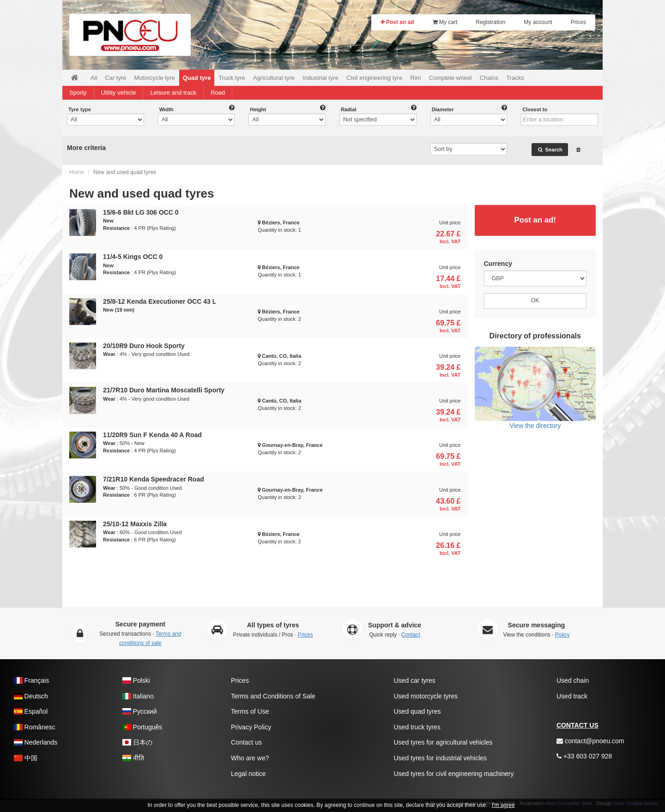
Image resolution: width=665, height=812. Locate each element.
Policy (562, 635)
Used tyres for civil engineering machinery (454, 774)
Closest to (535, 109)
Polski (136, 680)
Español (31, 711)
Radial (349, 109)
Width (166, 109)
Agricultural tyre (274, 78)
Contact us (246, 742)
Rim (415, 78)
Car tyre (115, 78)
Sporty (78, 93)
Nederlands (36, 742)
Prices (578, 22)
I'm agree (503, 805)
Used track (572, 696)
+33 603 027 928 (584, 756)
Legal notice (248, 774)
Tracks (515, 78)
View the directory (535, 388)
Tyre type (80, 109)
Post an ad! (535, 220)
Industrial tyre (320, 78)
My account (538, 22)
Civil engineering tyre (374, 78)
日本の (137, 742)
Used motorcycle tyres (426, 696)
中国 (26, 758)
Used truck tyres (417, 727)
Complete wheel (450, 78)
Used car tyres (415, 680)
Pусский (140, 711)
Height (258, 109)
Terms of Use (250, 711)
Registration (490, 22)
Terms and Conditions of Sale (273, 696)
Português (142, 727)
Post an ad (397, 22)
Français (31, 680)
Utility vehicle (119, 93)
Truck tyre (232, 78)
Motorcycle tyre (155, 78)
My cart (445, 22)
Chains (489, 78)
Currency (498, 264)
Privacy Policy (251, 727)
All (94, 78)
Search (550, 150)
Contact (411, 635)
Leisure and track (173, 93)
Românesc (34, 727)
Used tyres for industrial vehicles (441, 758)
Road (218, 93)
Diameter (443, 109)
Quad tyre (197, 78)
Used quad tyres (417, 711)
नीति (133, 758)
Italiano (138, 696)
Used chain (573, 680)
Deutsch (31, 696)
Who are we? (250, 758)
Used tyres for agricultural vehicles (443, 742)
